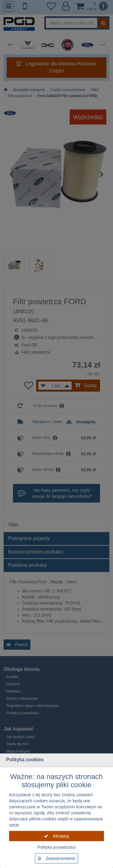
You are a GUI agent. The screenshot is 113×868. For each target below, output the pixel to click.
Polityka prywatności (56, 847)
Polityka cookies (25, 760)
